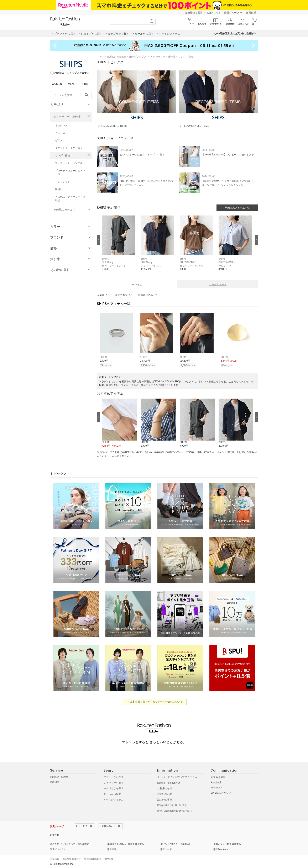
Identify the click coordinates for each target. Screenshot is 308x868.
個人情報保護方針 (72, 858)
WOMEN (57, 84)
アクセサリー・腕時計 (67, 117)
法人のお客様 (165, 799)
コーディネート (218, 284)
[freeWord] (71, 95)
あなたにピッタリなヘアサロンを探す (70, 844)
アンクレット (63, 182)
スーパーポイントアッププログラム (177, 777)
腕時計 (59, 189)
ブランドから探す (114, 777)
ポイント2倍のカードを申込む (176, 844)
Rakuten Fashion (117, 57)
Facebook (216, 782)
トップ (101, 57)
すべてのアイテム (114, 799)
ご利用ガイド (165, 788)
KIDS (85, 84)
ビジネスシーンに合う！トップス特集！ (142, 155)
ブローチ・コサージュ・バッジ (70, 172)
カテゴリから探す (114, 788)
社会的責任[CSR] (92, 858)
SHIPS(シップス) (138, 57)
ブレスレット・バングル (69, 163)
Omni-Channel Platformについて (175, 810)
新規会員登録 (218, 777)
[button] (119, 246)
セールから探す (112, 793)
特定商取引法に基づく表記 (172, 805)
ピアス (59, 140)
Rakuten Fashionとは (169, 782)
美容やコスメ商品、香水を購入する (126, 844)
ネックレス (61, 126)
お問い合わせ (165, 793)
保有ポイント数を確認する (227, 844)
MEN (71, 84)
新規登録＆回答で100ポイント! (202, 13)
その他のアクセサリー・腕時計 (70, 199)
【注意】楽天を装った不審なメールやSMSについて (154, 701)
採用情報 (108, 858)
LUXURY (55, 781)
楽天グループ (232, 13)
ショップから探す (114, 782)
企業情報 (55, 858)
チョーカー (61, 133)
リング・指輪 (63, 155)
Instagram (216, 787)
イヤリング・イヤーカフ (69, 148)
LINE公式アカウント (222, 792)
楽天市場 (251, 13)
